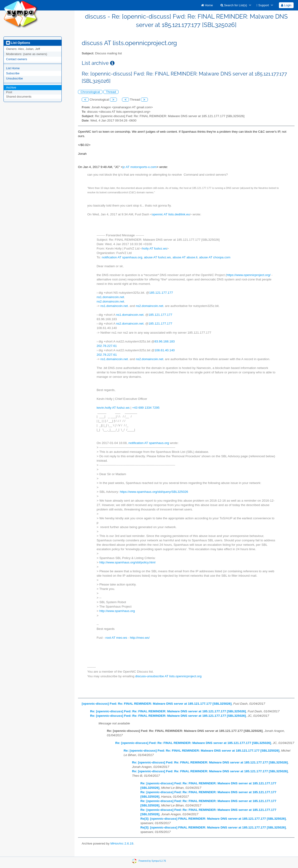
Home (207, 5)
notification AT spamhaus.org (122, 257)
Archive (11, 87)
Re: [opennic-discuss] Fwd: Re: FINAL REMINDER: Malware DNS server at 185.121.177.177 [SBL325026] (168, 711)
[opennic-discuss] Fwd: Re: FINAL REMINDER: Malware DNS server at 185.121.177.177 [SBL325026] (157, 704)
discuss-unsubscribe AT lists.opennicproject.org (168, 676)
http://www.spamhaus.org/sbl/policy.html (127, 562)
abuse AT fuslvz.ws (157, 257)
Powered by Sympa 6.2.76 (152, 861)
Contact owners (17, 59)
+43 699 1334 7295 (146, 408)
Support (263, 5)
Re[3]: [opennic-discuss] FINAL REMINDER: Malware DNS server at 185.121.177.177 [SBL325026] (213, 819)
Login (286, 5)
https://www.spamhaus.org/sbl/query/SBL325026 (154, 492)
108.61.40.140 (164, 350)
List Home (13, 68)
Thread (111, 92)
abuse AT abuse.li (185, 257)
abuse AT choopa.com (215, 257)
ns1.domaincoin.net (110, 297)
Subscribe (13, 73)
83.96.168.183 (164, 341)
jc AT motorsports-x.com (140, 167)
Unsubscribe (14, 78)
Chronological (90, 92)
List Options (18, 43)
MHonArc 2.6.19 (122, 843)
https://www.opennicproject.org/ (249, 275)
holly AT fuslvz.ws (155, 248)
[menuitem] (207, 5)
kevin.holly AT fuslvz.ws (113, 408)
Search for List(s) (234, 5)
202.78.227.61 (107, 346)
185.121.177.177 (161, 293)
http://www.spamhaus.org (117, 611)
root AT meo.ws (116, 638)
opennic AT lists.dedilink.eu (171, 214)
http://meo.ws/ (140, 638)
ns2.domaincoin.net (110, 301)
